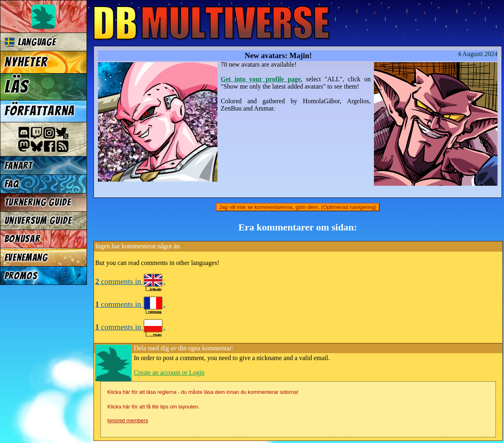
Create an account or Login (169, 372)
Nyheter (26, 62)
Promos (21, 276)
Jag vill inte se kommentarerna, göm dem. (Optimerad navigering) (298, 207)
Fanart (18, 166)
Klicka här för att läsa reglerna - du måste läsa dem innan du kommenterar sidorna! (203, 392)
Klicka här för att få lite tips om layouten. (153, 407)
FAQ (12, 184)
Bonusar (22, 239)
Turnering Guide (38, 202)
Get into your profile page (261, 79)
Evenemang (26, 257)
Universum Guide (38, 220)
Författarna (40, 111)
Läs (16, 87)
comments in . (130, 281)
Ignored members (128, 420)
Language (30, 42)
